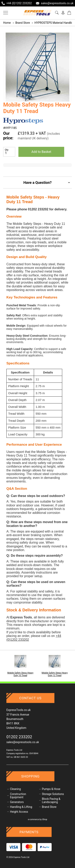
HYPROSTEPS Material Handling (53, 23)
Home (7, 23)
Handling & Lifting (21, 807)
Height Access (19, 812)
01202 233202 (19, 737)
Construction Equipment (18, 796)
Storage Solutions (53, 794)
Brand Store (21, 23)
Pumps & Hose (51, 789)
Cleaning (15, 789)
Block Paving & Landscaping (51, 800)
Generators (17, 802)
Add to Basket (41, 152)
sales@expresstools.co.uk (23, 742)
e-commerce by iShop (37, 819)
